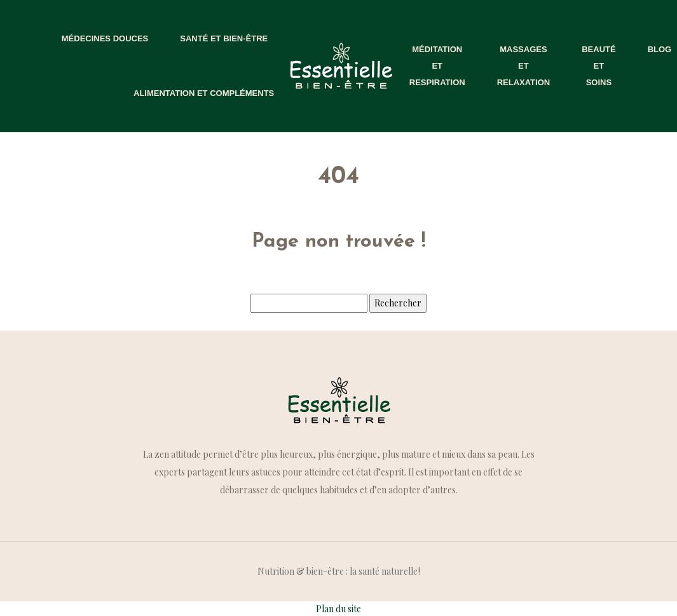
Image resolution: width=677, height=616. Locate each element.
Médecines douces (105, 38)
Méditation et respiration (437, 66)
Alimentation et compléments (204, 93)
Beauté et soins (598, 66)
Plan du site (338, 609)
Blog (660, 49)
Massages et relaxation (524, 66)
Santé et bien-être (224, 38)
